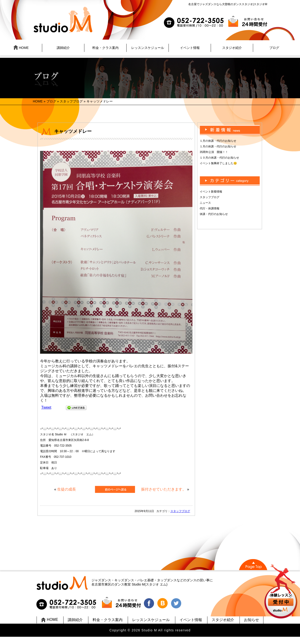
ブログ (274, 48)
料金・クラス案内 (105, 48)
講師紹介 (63, 48)
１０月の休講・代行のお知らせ (219, 158)
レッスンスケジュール (148, 48)
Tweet (46, 407)
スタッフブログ (71, 101)
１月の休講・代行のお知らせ (218, 141)
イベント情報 (190, 48)
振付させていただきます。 (164, 489)
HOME (21, 47)
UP (281, 592)
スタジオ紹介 (232, 48)
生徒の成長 (67, 489)
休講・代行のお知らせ (214, 214)
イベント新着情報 (211, 192)
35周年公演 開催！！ (214, 152)
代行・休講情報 (210, 208)
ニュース (205, 203)
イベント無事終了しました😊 (218, 163)
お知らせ (251, 620)
